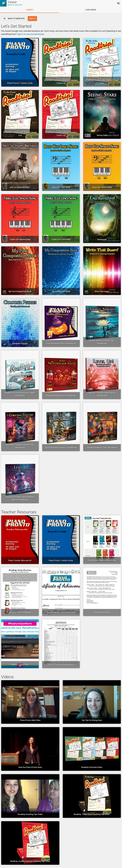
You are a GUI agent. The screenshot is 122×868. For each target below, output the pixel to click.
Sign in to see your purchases (30, 34)
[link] (14, 18)
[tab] (30, 10)
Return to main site (15, 5)
